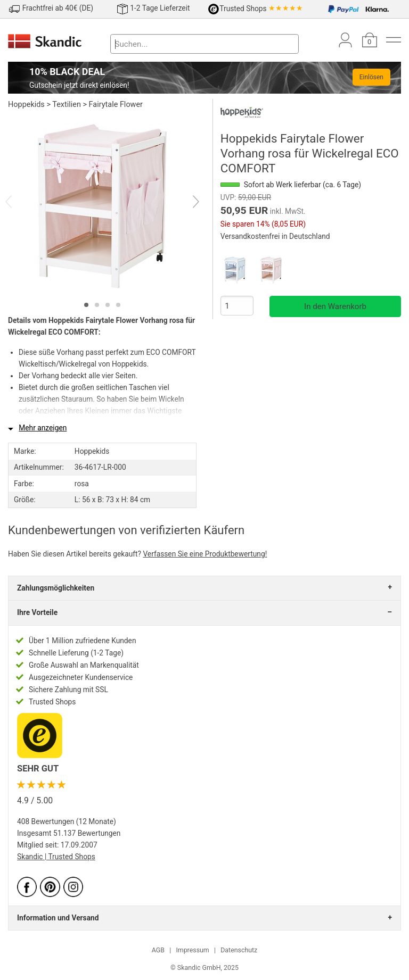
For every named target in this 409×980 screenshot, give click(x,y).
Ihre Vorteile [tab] (37, 612)
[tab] (86, 305)
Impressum (192, 950)
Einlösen (371, 77)
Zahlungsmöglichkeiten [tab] (56, 588)
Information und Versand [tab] (58, 918)
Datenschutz (239, 950)
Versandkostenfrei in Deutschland (275, 236)
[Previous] (18, 203)
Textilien (67, 105)
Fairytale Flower (116, 105)
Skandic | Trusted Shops (56, 857)
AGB (158, 950)
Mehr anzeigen (43, 428)
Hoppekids (26, 105)
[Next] (187, 203)
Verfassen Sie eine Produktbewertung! (205, 554)
